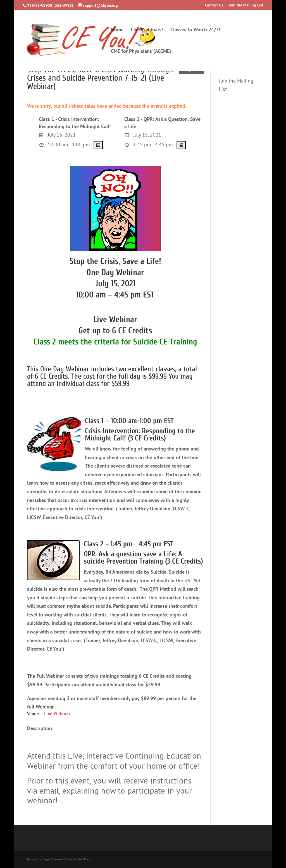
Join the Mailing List (246, 5)
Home (117, 30)
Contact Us (214, 5)
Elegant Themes (52, 859)
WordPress (84, 859)
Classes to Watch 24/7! (195, 30)
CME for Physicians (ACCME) (141, 52)
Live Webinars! (147, 30)
